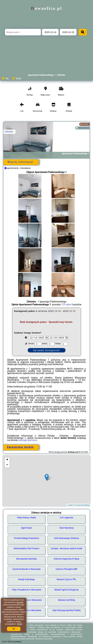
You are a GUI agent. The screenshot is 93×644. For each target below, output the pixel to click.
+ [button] (7, 460)
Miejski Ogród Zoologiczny (67, 590)
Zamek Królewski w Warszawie (26, 569)
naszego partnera (28, 440)
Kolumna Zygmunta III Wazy (66, 559)
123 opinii (66, 304)
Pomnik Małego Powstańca (27, 538)
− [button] (7, 465)
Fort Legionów (66, 518)
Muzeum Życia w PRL (66, 579)
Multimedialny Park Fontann (26, 549)
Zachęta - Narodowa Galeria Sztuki (66, 549)
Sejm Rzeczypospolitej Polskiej (66, 610)
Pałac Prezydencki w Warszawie (26, 590)
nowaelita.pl (46, 8)
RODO (20, 624)
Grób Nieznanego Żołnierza (67, 538)
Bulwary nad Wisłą (66, 600)
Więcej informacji (20, 162)
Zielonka (9, 132)
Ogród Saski (26, 528)
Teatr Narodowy (67, 528)
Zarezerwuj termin (20, 447)
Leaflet (70, 505)
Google (20, 602)
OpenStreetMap (83, 505)
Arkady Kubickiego (26, 579)
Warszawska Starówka (26, 559)
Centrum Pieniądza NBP (67, 569)
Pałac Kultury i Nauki (27, 518)
